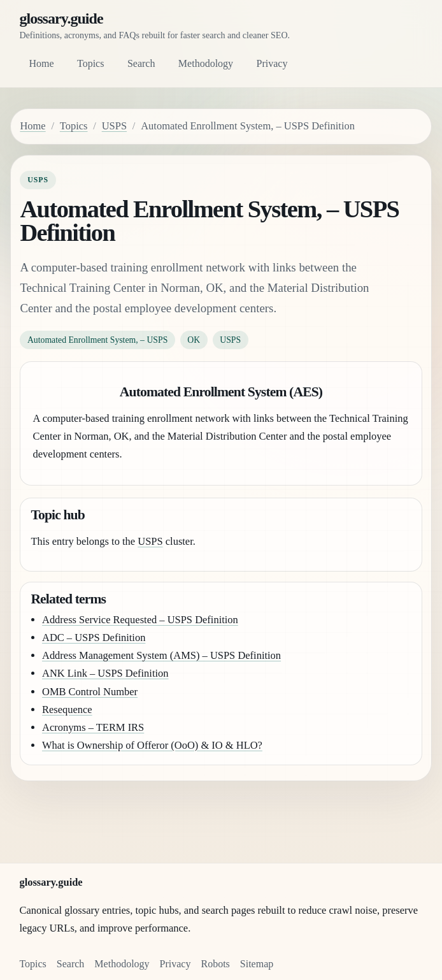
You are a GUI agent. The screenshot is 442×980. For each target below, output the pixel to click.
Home (41, 63)
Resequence (67, 710)
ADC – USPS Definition (94, 638)
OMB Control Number (90, 692)
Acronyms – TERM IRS (93, 727)
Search (141, 63)
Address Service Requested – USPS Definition (140, 620)
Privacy (272, 63)
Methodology (206, 63)
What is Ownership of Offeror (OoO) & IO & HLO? (152, 745)
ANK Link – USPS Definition (105, 673)
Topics (90, 63)
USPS (114, 126)
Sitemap (257, 964)
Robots (215, 964)
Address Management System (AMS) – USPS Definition (161, 655)
